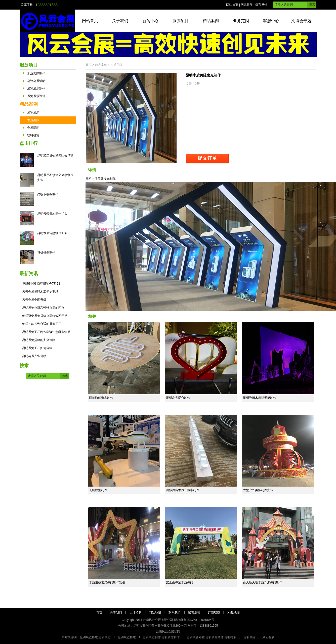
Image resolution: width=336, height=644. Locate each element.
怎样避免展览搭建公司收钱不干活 (45, 316)
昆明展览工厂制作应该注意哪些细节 (46, 332)
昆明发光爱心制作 (178, 398)
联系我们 (175, 613)
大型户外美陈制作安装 (258, 490)
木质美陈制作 (36, 73)
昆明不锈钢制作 (48, 194)
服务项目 (181, 21)
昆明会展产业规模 (34, 356)
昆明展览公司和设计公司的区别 (43, 308)
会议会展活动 (36, 81)
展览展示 (33, 113)
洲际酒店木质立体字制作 (183, 490)
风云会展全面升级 (34, 300)
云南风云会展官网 (168, 631)
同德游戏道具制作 (101, 398)
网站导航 (247, 5)
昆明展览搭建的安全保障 (39, 340)
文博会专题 (301, 21)
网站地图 (155, 613)
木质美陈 (33, 120)
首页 (89, 65)
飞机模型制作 (46, 252)
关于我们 (120, 21)
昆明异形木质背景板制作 (260, 398)
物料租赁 (33, 135)
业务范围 (241, 21)
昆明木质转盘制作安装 (52, 233)
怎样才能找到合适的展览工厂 (42, 324)
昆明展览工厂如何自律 (37, 348)
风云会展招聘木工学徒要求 (40, 292)
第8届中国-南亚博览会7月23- (42, 284)
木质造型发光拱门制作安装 (107, 582)
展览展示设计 (36, 96)
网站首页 (232, 5)
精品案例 (211, 21)
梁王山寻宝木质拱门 (180, 582)
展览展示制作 (36, 89)
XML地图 (234, 613)
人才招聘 (136, 613)
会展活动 (33, 128)
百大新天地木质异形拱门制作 (263, 582)
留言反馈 (261, 5)
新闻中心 (150, 21)
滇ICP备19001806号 (201, 620)
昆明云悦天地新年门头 (52, 214)
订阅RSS (214, 613)
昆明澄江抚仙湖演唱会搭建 (55, 156)
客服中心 (271, 21)
